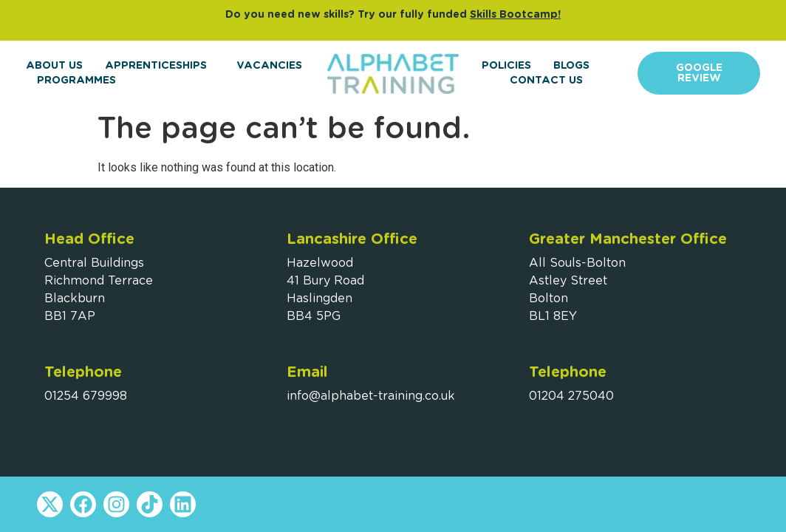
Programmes (80, 81)
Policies (506, 66)
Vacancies (269, 66)
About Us (54, 66)
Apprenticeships (160, 66)
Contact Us (546, 81)
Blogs (571, 66)
